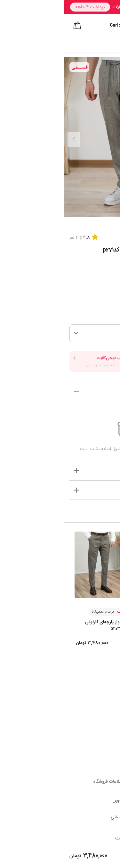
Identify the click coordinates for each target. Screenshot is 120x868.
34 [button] (108, 333)
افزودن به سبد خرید (88, 856)
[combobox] (54, 42)
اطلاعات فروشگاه (44, 782)
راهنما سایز (96, 288)
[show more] (12, 392)
